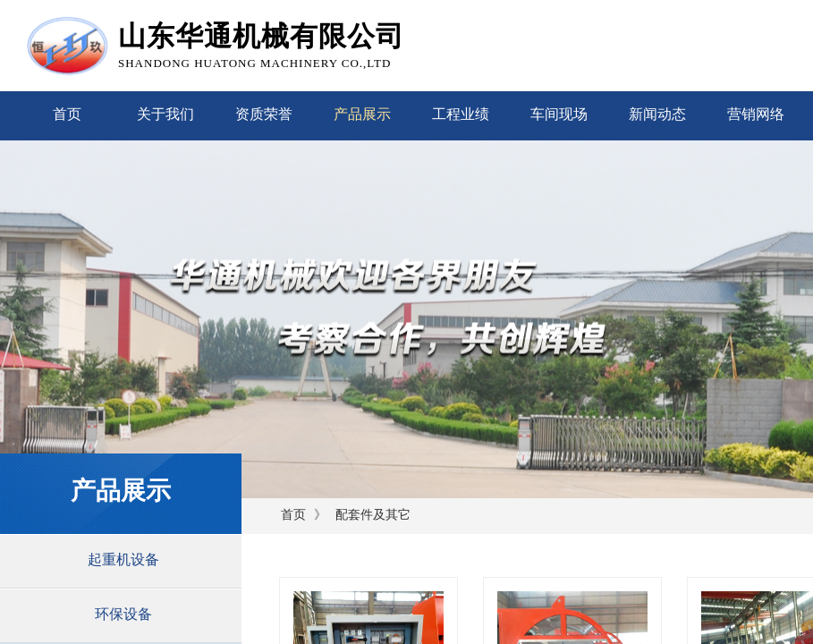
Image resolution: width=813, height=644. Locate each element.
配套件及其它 (373, 515)
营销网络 (756, 114)
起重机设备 (123, 559)
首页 (67, 114)
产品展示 (362, 114)
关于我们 (165, 114)
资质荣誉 (264, 114)
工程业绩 (461, 114)
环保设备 (123, 614)
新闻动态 (657, 114)
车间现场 (559, 114)
